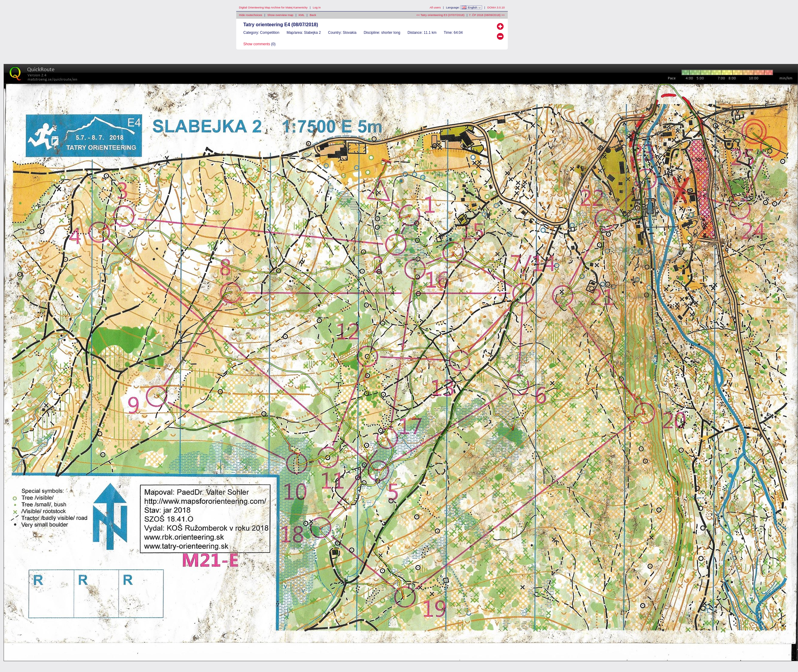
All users (435, 7)
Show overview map (280, 15)
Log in (317, 7)
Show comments (257, 44)
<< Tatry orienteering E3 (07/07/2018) (440, 15)
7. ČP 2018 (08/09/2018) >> (487, 15)
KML (302, 15)
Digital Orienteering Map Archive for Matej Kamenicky (273, 7)
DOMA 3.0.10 (496, 7)
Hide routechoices (251, 15)
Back (313, 15)
